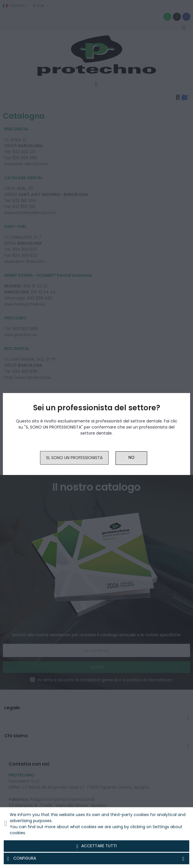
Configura (96, 858)
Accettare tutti (96, 846)
